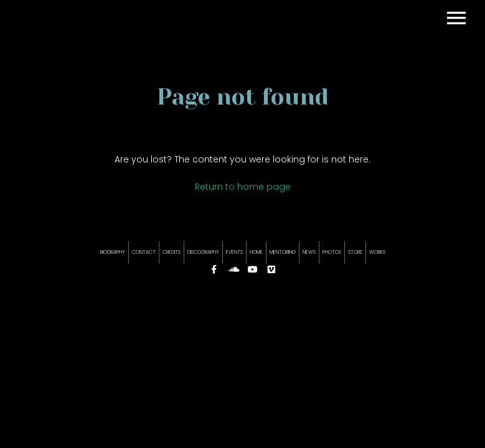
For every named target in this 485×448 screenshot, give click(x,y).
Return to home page (243, 187)
